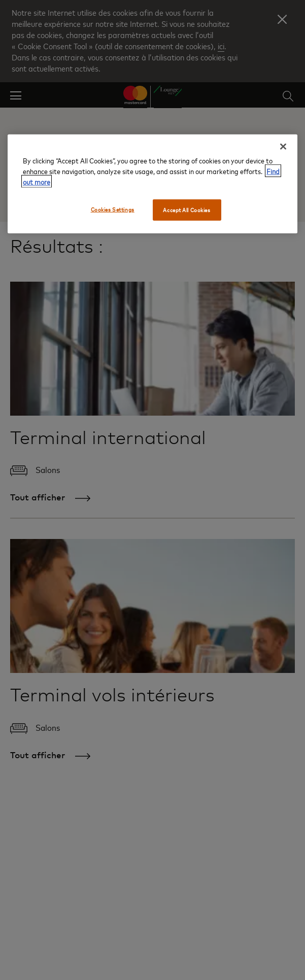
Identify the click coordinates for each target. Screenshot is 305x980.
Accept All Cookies (187, 209)
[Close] (283, 146)
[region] (152, 183)
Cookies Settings (113, 209)
